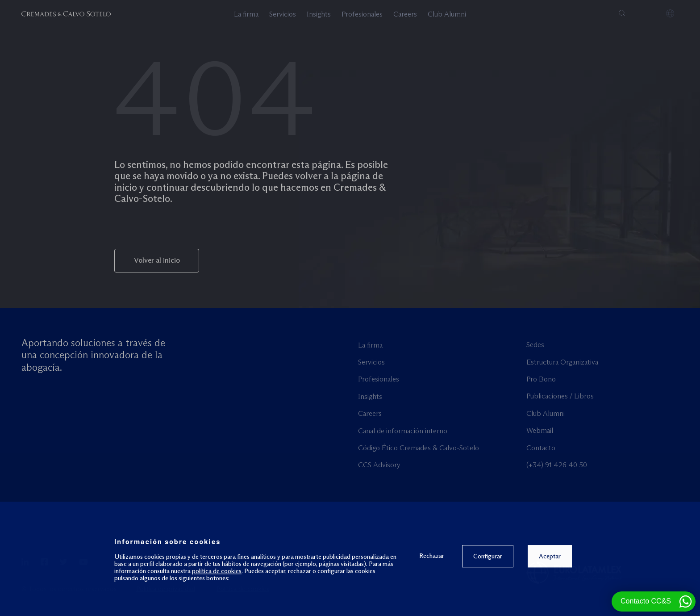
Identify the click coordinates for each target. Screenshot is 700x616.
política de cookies (217, 611)
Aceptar (549, 595)
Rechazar (431, 595)
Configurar (487, 595)
